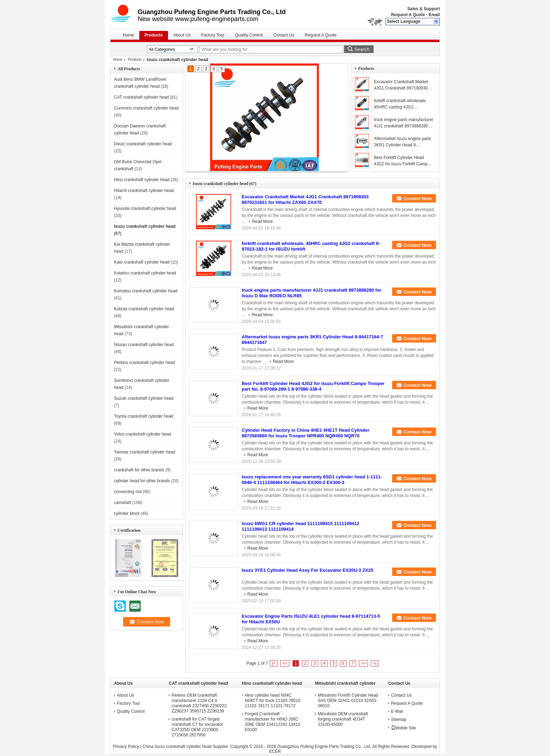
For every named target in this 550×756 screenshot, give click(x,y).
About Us (182, 35)
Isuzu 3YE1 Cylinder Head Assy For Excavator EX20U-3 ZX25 (307, 570)
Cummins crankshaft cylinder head (146, 108)
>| (375, 663)
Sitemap (399, 719)
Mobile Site (404, 728)
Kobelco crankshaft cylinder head (145, 273)
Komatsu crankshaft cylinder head (146, 291)
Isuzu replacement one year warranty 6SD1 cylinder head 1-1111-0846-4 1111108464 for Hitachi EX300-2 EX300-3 (312, 480)
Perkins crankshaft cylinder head (144, 363)
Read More (262, 221)
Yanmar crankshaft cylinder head (145, 452)
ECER (275, 751)
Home (128, 35)
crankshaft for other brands (139, 470)
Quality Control (249, 35)
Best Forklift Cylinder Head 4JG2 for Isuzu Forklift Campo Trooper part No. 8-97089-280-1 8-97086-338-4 (404, 161)
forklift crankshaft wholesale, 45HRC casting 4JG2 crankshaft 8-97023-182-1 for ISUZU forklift (401, 104)
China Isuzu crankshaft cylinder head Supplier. (186, 747)
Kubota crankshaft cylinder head (144, 309)
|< (274, 663)
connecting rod (128, 492)
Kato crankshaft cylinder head (142, 262)
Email (434, 15)
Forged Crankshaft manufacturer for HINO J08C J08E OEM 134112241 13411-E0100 (273, 722)
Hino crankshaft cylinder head (142, 180)
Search (362, 49)
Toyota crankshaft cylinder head (144, 416)
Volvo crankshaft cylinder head (143, 434)
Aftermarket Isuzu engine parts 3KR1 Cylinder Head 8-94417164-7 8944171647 (403, 142)
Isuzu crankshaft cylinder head (145, 226)
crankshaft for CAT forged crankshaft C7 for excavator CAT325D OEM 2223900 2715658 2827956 (197, 727)
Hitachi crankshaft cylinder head (144, 191)
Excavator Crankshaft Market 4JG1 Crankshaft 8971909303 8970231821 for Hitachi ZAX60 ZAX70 (403, 85)
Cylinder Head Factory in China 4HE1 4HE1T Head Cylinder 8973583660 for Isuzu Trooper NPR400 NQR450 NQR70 (306, 433)
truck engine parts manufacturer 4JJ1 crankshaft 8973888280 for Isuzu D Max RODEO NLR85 (404, 123)
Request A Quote (408, 15)
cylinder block (127, 513)
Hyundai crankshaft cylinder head (145, 208)
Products (154, 35)
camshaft (123, 503)
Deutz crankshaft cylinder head (143, 144)
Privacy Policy (126, 747)
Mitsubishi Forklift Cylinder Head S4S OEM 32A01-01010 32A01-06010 (348, 701)
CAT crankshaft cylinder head (141, 97)
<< (285, 663)
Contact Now (418, 198)
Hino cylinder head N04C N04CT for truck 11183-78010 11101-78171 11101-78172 (273, 701)
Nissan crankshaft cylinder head (144, 345)
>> (363, 663)
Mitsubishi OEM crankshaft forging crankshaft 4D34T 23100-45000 (343, 719)
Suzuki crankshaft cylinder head (144, 398)
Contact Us (284, 35)
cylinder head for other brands (142, 481)
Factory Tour (213, 35)
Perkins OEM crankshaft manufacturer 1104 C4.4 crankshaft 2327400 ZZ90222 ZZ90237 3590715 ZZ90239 (199, 703)
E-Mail (397, 711)
